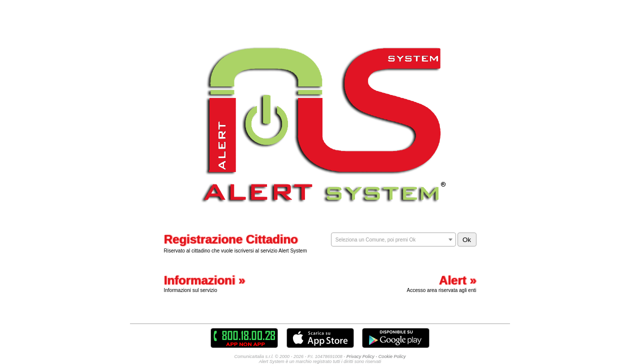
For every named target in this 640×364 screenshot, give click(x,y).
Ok (467, 240)
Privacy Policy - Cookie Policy (376, 356)
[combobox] (393, 239)
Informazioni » (205, 280)
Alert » (458, 280)
